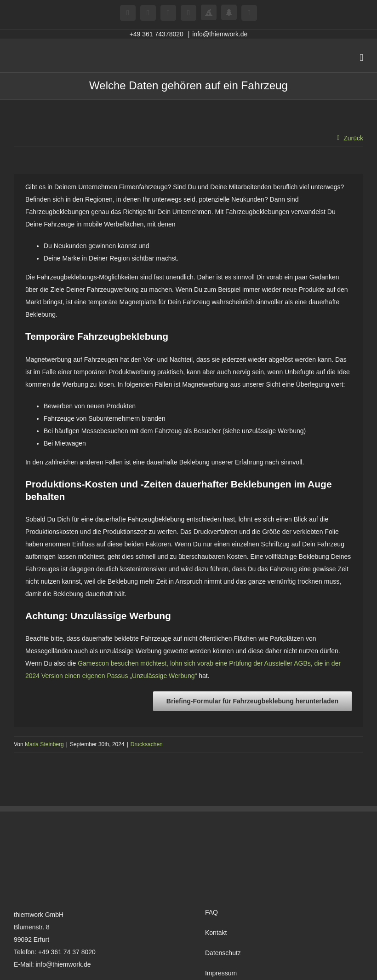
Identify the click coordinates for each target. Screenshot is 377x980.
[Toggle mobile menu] (361, 58)
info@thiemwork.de (220, 34)
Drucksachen (147, 744)
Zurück (353, 138)
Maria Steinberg (44, 744)
